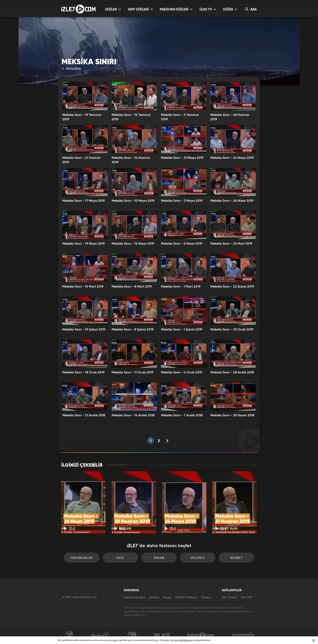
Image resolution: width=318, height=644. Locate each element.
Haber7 (201, 635)
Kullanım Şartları (135, 597)
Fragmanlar (82, 558)
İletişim (206, 597)
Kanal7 (69, 635)
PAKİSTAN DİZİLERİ (176, 9)
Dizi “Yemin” (229, 597)
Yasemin (243, 635)
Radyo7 (101, 635)
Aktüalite (71, 69)
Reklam (154, 597)
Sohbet (236, 558)
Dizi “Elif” (247, 597)
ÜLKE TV (208, 9)
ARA (251, 9)
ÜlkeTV (162, 635)
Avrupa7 (132, 635)
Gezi (120, 558)
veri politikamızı (183, 640)
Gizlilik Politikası (186, 597)
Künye (167, 597)
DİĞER (230, 9)
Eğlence (198, 558)
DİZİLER (113, 9)
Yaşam (159, 558)
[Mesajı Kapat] (314, 641)
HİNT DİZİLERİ (140, 9)
